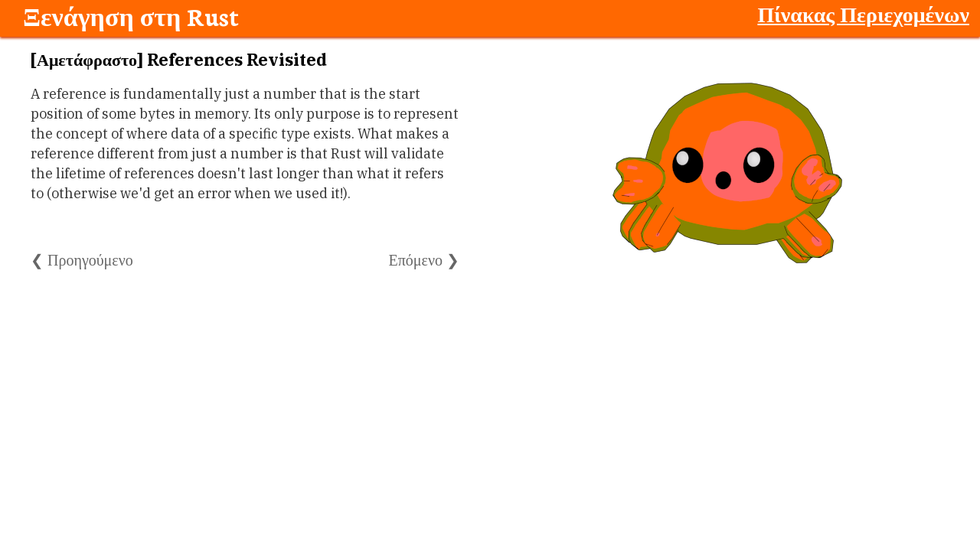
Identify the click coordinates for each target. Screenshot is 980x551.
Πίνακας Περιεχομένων (863, 14)
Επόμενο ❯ (424, 260)
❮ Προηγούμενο (82, 260)
